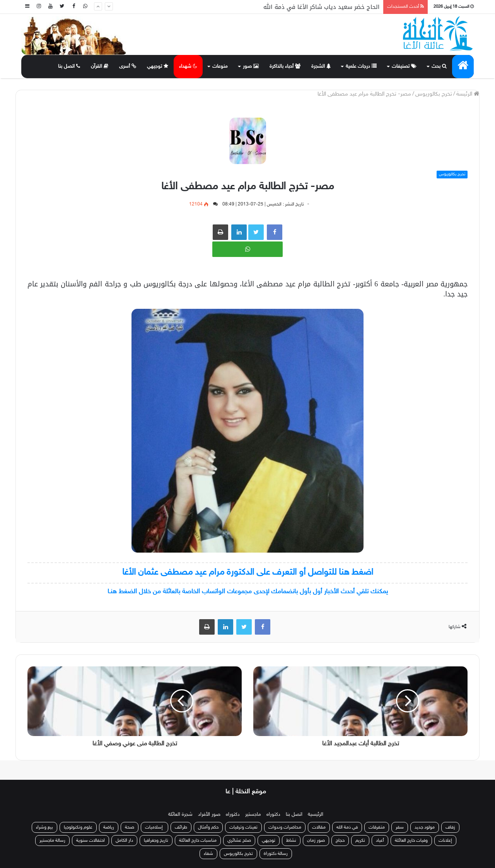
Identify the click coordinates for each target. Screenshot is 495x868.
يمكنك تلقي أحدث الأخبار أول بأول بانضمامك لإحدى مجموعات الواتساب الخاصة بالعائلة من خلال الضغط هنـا (248, 592)
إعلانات (445, 841)
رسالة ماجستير (52, 841)
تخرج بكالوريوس (434, 94)
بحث (439, 67)
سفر (400, 827)
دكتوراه (273, 815)
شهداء (188, 67)
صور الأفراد (209, 815)
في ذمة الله (347, 827)
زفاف (450, 827)
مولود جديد (425, 827)
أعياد (380, 841)
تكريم (360, 841)
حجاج (340, 841)
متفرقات (377, 827)
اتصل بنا (69, 67)
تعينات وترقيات (243, 827)
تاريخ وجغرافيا (156, 841)
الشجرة (321, 67)
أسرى (128, 67)
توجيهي (158, 67)
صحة (130, 827)
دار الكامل (124, 841)
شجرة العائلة (180, 815)
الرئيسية (316, 815)
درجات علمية (361, 67)
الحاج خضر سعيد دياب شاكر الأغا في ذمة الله (321, 7)
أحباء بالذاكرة (285, 67)
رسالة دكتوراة (276, 854)
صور (251, 67)
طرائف (181, 827)
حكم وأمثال (208, 827)
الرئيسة (468, 94)
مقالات (319, 827)
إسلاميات (154, 827)
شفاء (208, 854)
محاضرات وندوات (285, 827)
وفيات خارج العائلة (411, 841)
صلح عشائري (239, 841)
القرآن (100, 67)
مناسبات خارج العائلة (198, 841)
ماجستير (253, 815)
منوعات (220, 67)
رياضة (109, 827)
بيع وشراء (44, 827)
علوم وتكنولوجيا (78, 827)
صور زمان (316, 841)
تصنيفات (404, 67)
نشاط (291, 841)
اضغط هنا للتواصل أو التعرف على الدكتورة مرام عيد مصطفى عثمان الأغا (248, 573)
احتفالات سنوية (90, 841)
